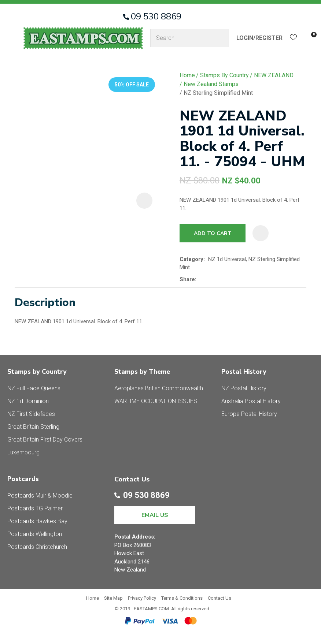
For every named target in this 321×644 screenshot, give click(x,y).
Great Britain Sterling (33, 427)
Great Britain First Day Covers (45, 440)
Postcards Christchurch (37, 547)
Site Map (113, 598)
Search (220, 38)
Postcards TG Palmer (35, 508)
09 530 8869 (156, 16)
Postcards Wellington (35, 534)
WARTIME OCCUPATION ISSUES (156, 401)
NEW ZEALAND (274, 75)
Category (191, 259)
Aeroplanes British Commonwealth (159, 388)
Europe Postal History (249, 414)
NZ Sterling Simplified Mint (218, 93)
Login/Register (259, 38)
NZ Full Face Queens (34, 388)
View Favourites (294, 38)
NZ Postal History (244, 388)
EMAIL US (155, 515)
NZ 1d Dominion (28, 401)
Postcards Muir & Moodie (40, 496)
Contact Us (219, 598)
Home (187, 75)
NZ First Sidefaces (31, 414)
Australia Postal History (251, 401)
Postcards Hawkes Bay (37, 521)
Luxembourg (23, 452)
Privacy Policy (142, 598)
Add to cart (213, 233)
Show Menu (12, 38)
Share (187, 279)
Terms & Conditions (182, 598)
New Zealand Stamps (211, 84)
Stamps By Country (224, 75)
